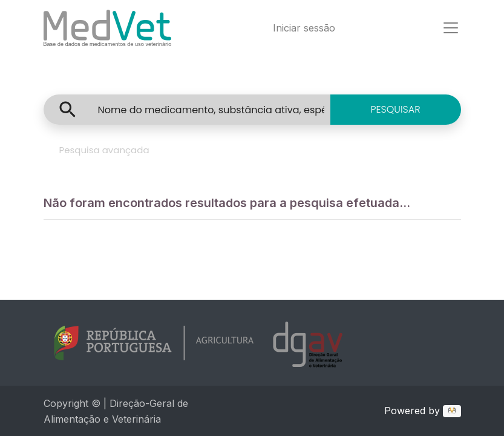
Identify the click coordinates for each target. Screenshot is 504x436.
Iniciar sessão (304, 28)
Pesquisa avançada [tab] (104, 150)
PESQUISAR (395, 109)
